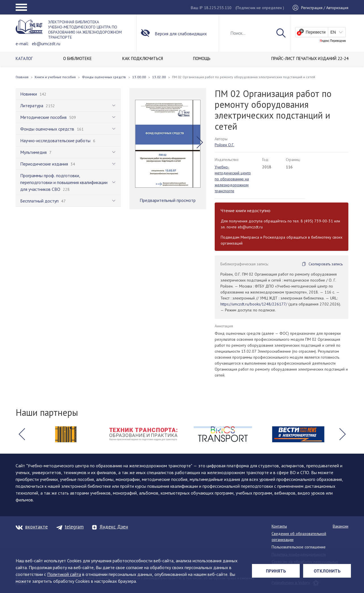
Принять (276, 571)
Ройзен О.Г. (225, 145)
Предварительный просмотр (168, 200)
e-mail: (22, 44)
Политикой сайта (64, 574)
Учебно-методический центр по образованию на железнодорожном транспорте (233, 179)
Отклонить (327, 571)
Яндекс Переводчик (333, 41)
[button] (200, 142)
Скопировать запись (326, 264)
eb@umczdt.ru (46, 44)
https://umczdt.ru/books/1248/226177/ (254, 304)
